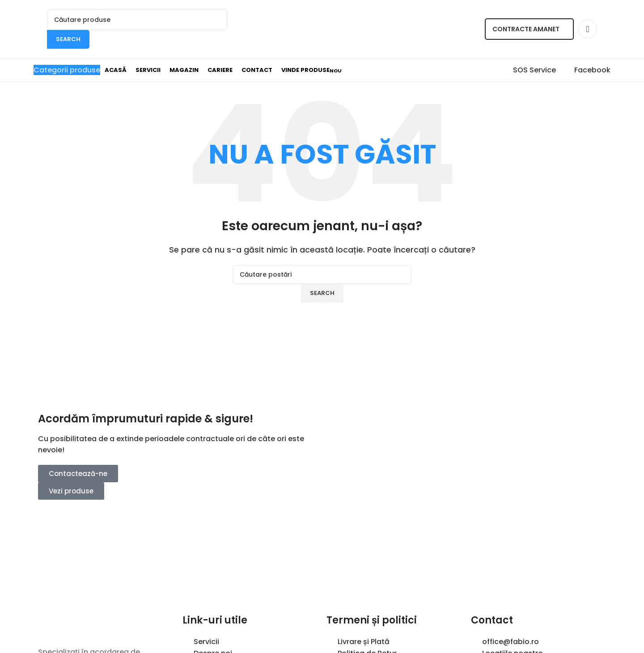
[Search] (137, 20)
